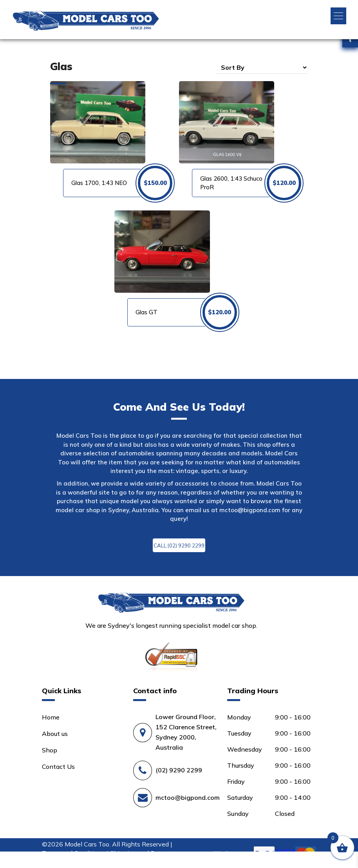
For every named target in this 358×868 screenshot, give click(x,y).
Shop (50, 750)
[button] (338, 16)
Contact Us (58, 767)
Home (51, 717)
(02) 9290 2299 (179, 770)
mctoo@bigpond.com (250, 510)
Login (47, 860)
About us (55, 734)
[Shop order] (262, 67)
